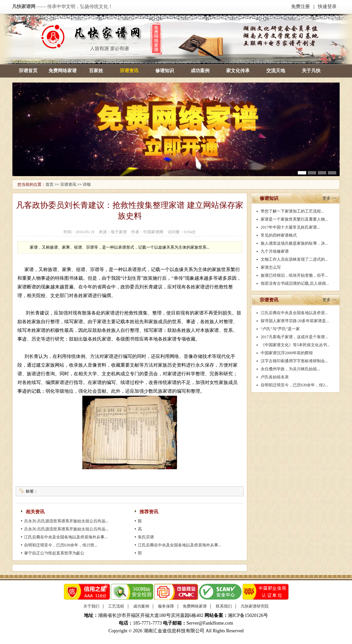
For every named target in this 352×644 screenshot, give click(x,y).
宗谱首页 (28, 71)
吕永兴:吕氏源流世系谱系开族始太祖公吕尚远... (66, 521)
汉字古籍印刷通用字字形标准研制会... (294, 361)
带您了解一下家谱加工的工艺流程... (292, 211)
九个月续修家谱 (275, 251)
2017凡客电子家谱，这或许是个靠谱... (294, 337)
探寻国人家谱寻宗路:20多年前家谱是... (295, 321)
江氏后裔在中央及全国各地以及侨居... (294, 313)
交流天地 (276, 71)
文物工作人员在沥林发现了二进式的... (294, 259)
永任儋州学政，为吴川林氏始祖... (290, 369)
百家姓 (96, 71)
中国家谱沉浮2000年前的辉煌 (287, 353)
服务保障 (166, 606)
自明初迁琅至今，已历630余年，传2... (294, 385)
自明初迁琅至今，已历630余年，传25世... (61, 545)
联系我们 (224, 606)
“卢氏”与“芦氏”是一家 (280, 329)
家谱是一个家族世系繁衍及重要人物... (294, 219)
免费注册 (300, 7)
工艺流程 (116, 606)
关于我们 (91, 606)
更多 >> (329, 198)
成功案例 (200, 71)
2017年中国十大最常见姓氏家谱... (290, 227)
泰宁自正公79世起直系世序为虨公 (54, 553)
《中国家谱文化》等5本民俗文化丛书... (295, 345)
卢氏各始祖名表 (275, 377)
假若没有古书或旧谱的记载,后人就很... (295, 283)
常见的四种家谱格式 (279, 235)
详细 (87, 184)
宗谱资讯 (129, 71)
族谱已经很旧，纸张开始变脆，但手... (294, 275)
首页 (50, 184)
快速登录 (327, 7)
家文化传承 (238, 71)
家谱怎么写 (271, 267)
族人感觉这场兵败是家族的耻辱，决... (294, 243)
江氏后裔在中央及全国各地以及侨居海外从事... (66, 537)
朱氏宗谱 (146, 537)
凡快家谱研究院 (255, 606)
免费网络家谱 (63, 71)
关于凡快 (311, 71)
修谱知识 (165, 71)
